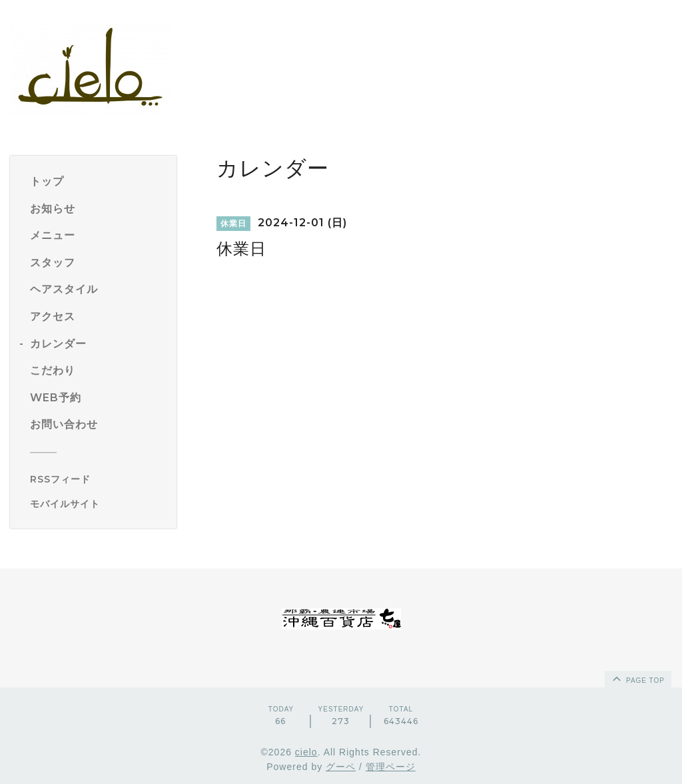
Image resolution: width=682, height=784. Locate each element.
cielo (306, 752)
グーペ (341, 767)
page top (637, 678)
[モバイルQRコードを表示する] (98, 504)
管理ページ (391, 767)
